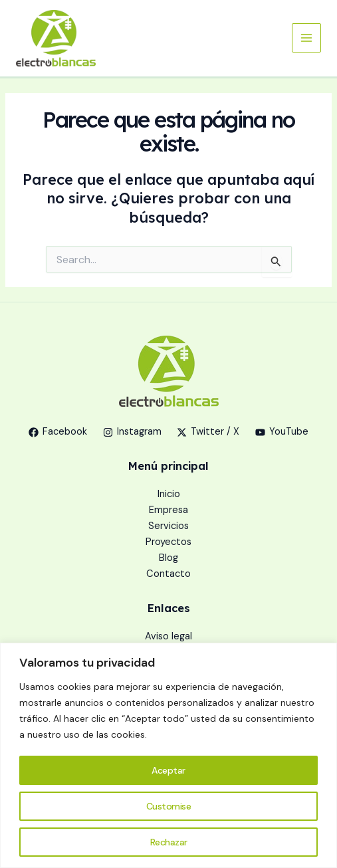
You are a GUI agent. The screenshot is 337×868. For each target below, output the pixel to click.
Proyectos (168, 542)
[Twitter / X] (209, 432)
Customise (169, 806)
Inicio (169, 494)
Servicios (168, 526)
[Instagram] (132, 432)
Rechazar (169, 842)
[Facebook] (58, 432)
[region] (168, 755)
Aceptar (168, 770)
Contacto (168, 574)
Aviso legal (168, 636)
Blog (168, 558)
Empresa (168, 510)
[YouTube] (282, 432)
